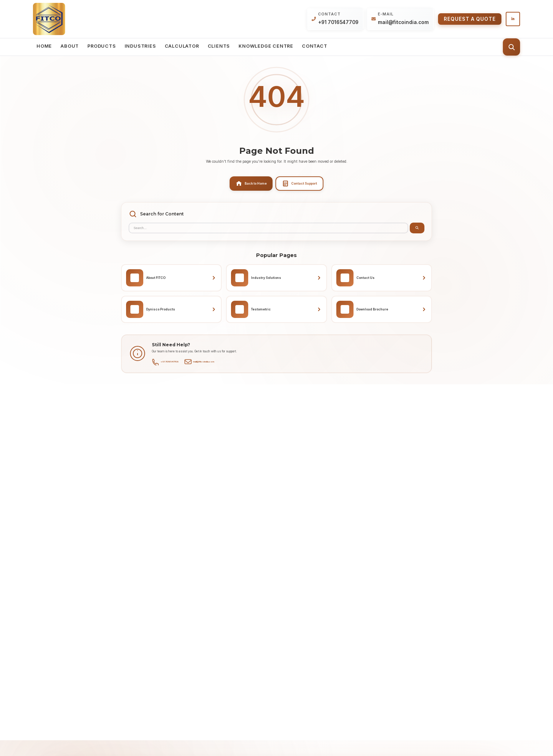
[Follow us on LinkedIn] (513, 19)
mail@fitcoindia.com (403, 22)
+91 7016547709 (338, 22)
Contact (315, 46)
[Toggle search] (511, 47)
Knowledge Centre (266, 46)
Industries (140, 46)
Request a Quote (470, 19)
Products (102, 46)
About (70, 46)
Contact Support (299, 184)
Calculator (182, 46)
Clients (219, 46)
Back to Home (251, 184)
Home (44, 46)
